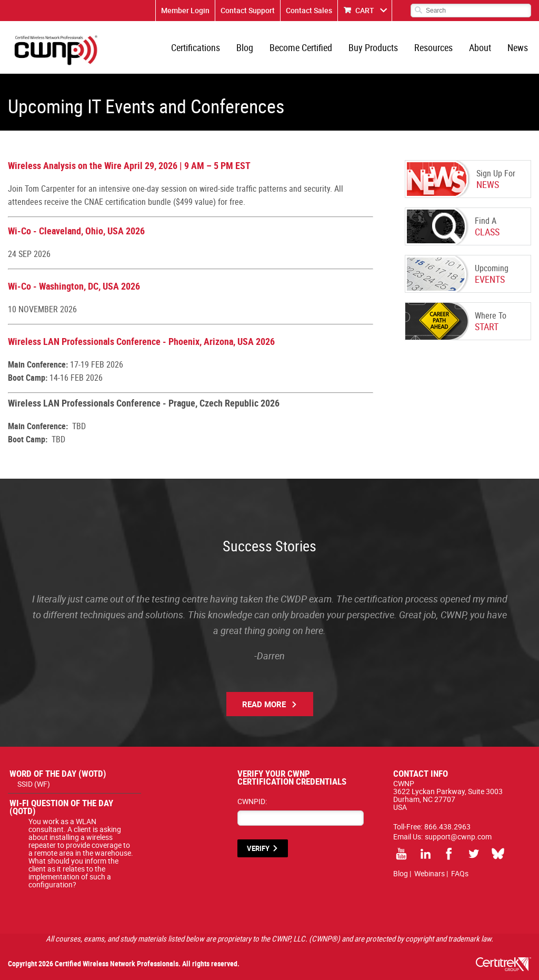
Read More (264, 704)
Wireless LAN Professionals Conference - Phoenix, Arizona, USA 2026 (141, 341)
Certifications (196, 47)
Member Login (185, 10)
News (518, 47)
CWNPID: (252, 801)
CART (365, 10)
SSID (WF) (34, 784)
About (480, 47)
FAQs (460, 873)
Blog (245, 47)
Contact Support (248, 10)
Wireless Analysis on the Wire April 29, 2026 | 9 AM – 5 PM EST (129, 165)
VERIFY (258, 848)
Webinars (430, 873)
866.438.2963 (447, 826)
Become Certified (301, 47)
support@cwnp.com (458, 837)
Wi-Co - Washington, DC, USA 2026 (74, 286)
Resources (433, 47)
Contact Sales (309, 10)
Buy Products (373, 47)
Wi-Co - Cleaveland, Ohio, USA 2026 (76, 231)
